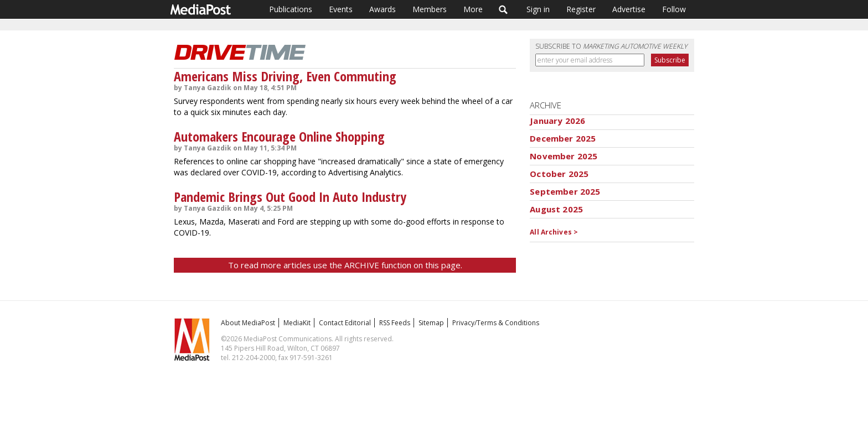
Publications (291, 9)
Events (341, 9)
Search (503, 9)
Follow (674, 9)
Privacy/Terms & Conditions (496, 323)
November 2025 (564, 156)
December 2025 (563, 138)
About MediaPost (248, 323)
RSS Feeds (395, 323)
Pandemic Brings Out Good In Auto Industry (290, 197)
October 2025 (559, 174)
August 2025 (556, 209)
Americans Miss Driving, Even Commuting (285, 76)
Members (430, 9)
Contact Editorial (345, 323)
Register (581, 9)
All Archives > (554, 232)
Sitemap (431, 323)
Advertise (629, 9)
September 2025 (565, 191)
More (473, 9)
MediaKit (297, 323)
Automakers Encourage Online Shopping (279, 136)
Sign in (538, 9)
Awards (383, 9)
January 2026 (557, 121)
